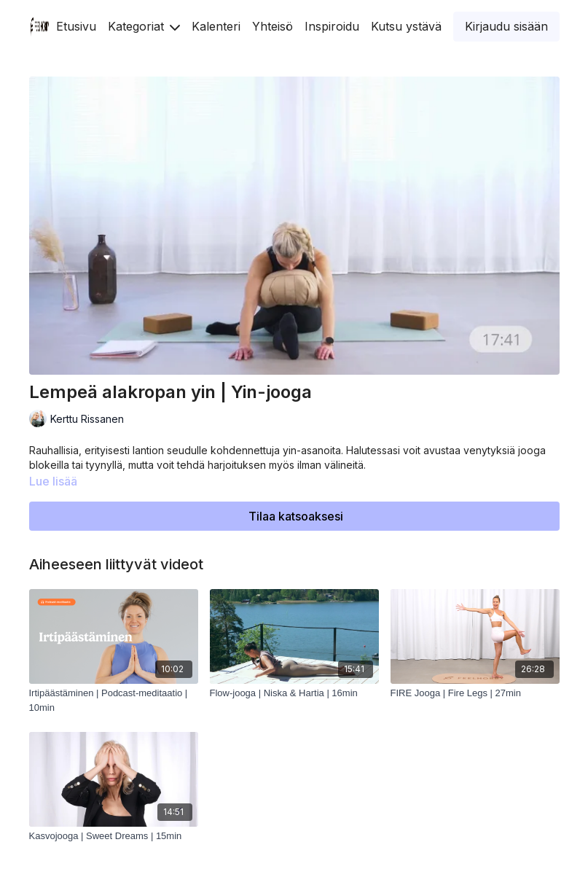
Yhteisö (273, 26)
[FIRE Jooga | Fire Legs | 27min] (475, 693)
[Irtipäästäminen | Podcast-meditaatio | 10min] (114, 700)
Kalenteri (216, 26)
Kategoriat (144, 26)
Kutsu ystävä (406, 26)
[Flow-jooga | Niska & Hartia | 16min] (294, 693)
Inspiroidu (332, 26)
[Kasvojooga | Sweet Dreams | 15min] (114, 836)
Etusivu (76, 26)
